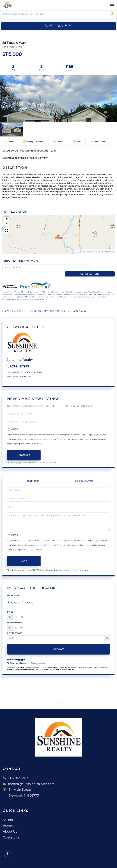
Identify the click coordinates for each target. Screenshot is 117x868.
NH (26, 306)
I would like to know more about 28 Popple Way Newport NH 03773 (58, 517)
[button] (112, 14)
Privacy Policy (37, 439)
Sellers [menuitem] (8, 815)
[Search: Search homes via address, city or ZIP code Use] (58, 14)
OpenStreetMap (95, 252)
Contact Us (12, 372)
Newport (49, 306)
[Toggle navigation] (112, 4)
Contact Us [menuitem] (11, 832)
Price (10, 607)
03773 (61, 306)
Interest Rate (15, 628)
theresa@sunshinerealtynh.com (30, 779)
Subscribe (24, 450)
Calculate (58, 644)
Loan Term (13, 591)
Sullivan (36, 306)
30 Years (14, 598)
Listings (17, 306)
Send (24, 556)
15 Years (27, 598)
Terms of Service (78, 565)
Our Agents (25, 372)
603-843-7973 (59, 26)
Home (6, 306)
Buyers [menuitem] (8, 821)
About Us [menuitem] (10, 827)
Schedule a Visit (84, 476)
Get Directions (103, 267)
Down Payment (15, 618)
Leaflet (78, 252)
